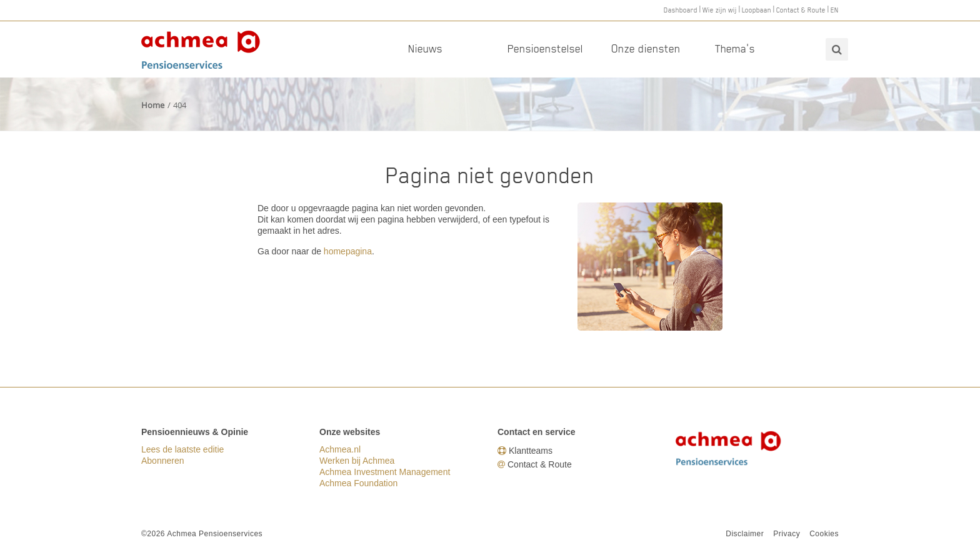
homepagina (348, 251)
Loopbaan (757, 10)
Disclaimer (745, 534)
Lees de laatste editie (182, 449)
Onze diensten (646, 49)
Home (153, 105)
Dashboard (681, 10)
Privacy (787, 534)
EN (835, 10)
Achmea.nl (340, 449)
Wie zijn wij (720, 10)
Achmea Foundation (358, 483)
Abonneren (163, 461)
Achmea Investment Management (385, 472)
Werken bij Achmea (357, 461)
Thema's (735, 49)
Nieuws (425, 49)
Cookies (824, 534)
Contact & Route (801, 10)
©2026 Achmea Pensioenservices (202, 534)
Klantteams (531, 451)
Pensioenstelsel (545, 49)
